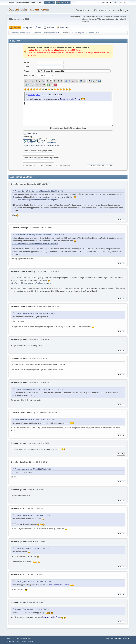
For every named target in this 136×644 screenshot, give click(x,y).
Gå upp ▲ (126, 638)
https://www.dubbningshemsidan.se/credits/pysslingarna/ (35, 200)
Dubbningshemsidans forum (29, 9)
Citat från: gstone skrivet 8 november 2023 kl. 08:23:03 (35, 313)
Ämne (26, 71)
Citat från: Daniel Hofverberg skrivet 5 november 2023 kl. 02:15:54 (39, 389)
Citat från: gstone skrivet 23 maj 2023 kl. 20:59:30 (33, 469)
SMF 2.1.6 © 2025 (13, 638)
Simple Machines (25, 638)
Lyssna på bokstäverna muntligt (34, 145)
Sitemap (30, 641)
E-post (26, 67)
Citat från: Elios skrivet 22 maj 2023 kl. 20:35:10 (32, 609)
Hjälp (107, 638)
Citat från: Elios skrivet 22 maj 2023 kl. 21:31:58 (32, 549)
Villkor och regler (116, 638)
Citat (121, 220)
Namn (26, 62)
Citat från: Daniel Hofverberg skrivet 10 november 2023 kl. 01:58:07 (39, 191)
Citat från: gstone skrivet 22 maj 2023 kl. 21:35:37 (33, 515)
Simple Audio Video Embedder (17, 641)
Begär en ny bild (53, 145)
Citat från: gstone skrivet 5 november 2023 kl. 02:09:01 (35, 420)
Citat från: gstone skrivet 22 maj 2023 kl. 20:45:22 (33, 582)
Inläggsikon (29, 75)
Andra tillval (32, 133)
